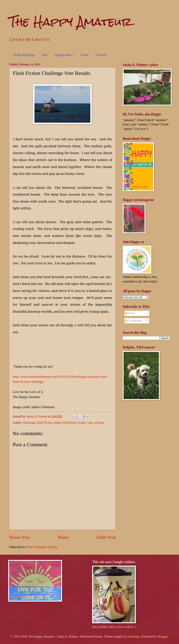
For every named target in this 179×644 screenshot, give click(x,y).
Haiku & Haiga (24, 55)
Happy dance (64, 55)
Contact (101, 55)
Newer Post (19, 537)
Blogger (163, 636)
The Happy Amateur (70, 22)
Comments (134, 321)
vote (90, 423)
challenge (29, 423)
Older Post (106, 537)
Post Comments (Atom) (42, 547)
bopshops (134, 636)
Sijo (45, 55)
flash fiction (45, 423)
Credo (84, 55)
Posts (130, 313)
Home (63, 537)
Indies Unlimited (65, 423)
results (81, 423)
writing (99, 423)
